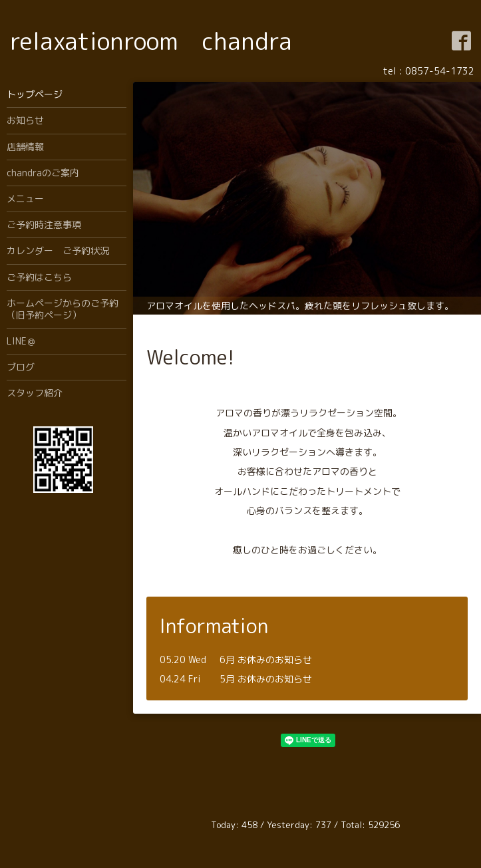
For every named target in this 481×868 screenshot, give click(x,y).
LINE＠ (21, 341)
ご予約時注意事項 (44, 224)
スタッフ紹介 (35, 393)
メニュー (25, 199)
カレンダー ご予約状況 (58, 250)
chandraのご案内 (43, 173)
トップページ (35, 94)
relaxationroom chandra (151, 41)
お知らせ (25, 120)
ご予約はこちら (39, 277)
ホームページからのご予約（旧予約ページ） (63, 309)
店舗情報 (25, 147)
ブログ (21, 367)
